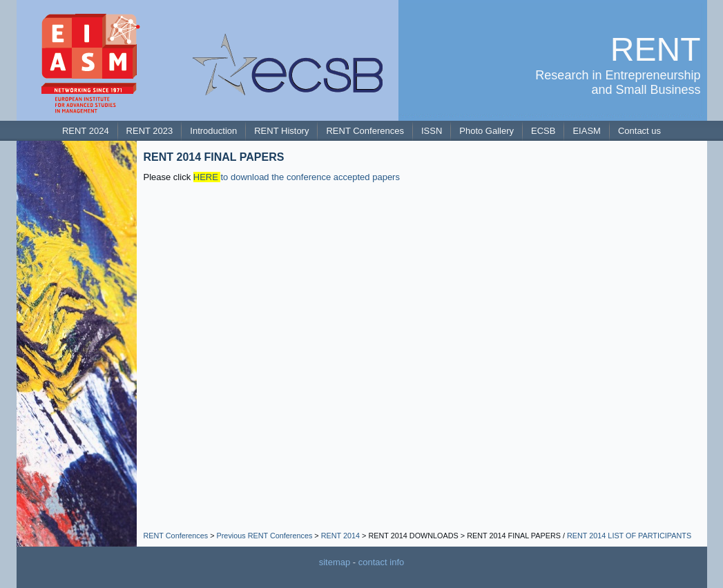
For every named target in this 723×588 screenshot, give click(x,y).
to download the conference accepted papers (297, 177)
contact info (382, 562)
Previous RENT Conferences (265, 536)
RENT (656, 49)
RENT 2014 (340, 536)
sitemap (335, 562)
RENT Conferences (176, 536)
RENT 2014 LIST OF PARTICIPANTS (629, 536)
